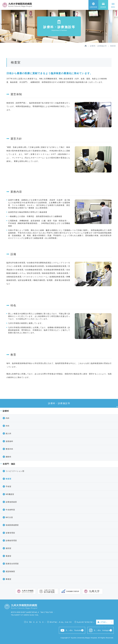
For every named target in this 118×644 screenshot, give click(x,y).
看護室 (8, 556)
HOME (86, 46)
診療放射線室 (11, 502)
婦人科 (8, 434)
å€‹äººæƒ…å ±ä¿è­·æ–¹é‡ (61, 622)
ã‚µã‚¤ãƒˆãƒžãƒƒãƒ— (86, 622)
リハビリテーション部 (15, 471)
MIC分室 (9, 517)
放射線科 (9, 441)
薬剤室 (8, 548)
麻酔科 (8, 457)
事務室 (8, 579)
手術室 (8, 486)
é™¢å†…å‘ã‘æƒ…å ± (106, 623)
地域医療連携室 (12, 525)
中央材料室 (10, 510)
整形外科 (9, 449)
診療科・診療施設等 (98, 46)
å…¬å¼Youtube (71, 630)
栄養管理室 (10, 533)
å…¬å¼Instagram (100, 630)
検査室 (8, 479)
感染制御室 (10, 571)
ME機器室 (10, 494)
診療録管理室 (11, 541)
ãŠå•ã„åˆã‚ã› (36, 622)
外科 (8, 426)
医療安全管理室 (12, 564)
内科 (8, 418)
